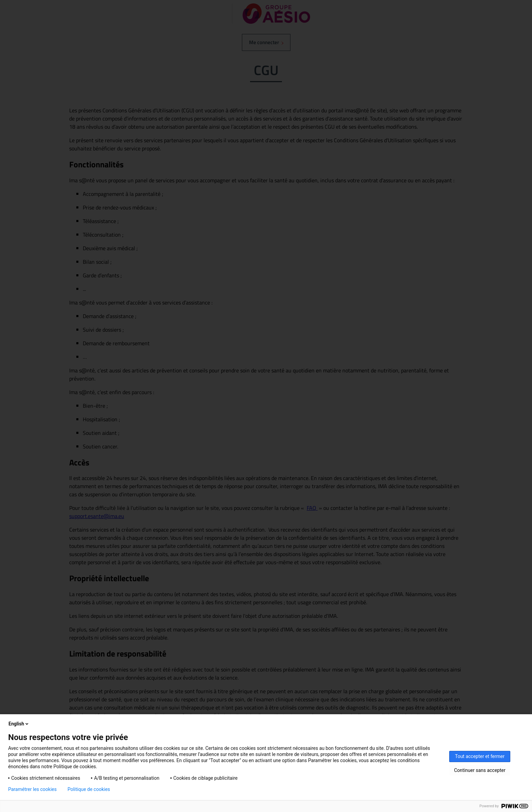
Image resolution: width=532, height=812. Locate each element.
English (19, 724)
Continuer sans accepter (480, 770)
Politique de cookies (89, 789)
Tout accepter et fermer (480, 756)
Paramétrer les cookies (32, 789)
